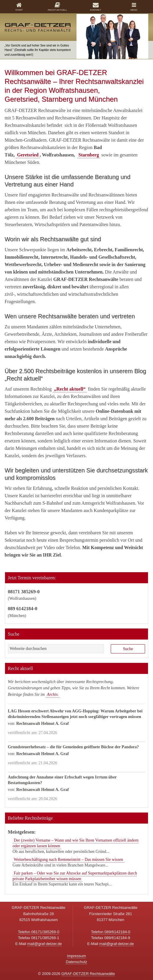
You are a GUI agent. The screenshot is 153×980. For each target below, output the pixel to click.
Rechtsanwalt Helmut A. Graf (43, 724)
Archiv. (53, 694)
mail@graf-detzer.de (44, 944)
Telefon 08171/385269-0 (38, 932)
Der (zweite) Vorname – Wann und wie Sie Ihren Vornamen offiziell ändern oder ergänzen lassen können (76, 843)
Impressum (76, 956)
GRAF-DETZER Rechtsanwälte (88, 974)
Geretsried (28, 155)
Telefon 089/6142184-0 (111, 932)
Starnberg (89, 155)
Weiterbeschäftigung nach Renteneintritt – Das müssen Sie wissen (69, 860)
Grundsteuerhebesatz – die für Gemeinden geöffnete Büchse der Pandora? (74, 747)
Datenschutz (76, 962)
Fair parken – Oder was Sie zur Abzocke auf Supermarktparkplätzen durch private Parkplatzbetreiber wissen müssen (75, 876)
